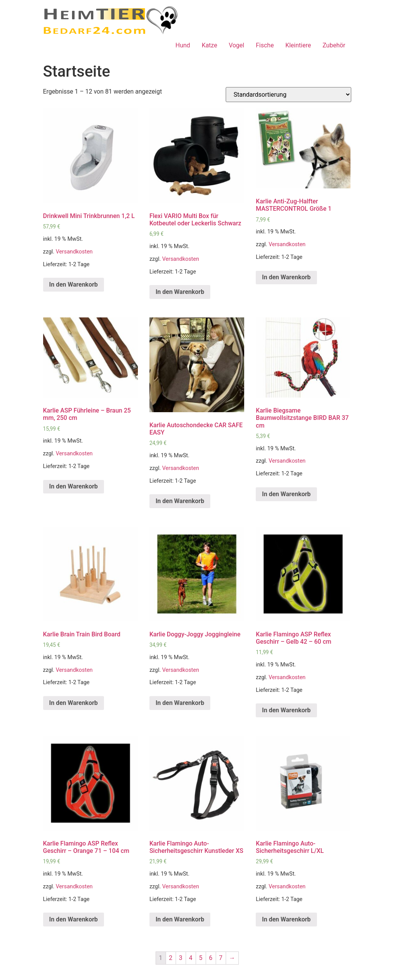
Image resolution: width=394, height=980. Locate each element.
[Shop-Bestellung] (288, 95)
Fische (265, 45)
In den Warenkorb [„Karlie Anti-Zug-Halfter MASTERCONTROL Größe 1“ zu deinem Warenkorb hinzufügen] (286, 277)
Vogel (236, 45)
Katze (210, 45)
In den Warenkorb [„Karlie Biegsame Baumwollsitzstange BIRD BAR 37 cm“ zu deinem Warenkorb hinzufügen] (286, 494)
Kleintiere (298, 45)
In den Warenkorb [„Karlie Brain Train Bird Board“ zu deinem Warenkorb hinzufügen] (74, 703)
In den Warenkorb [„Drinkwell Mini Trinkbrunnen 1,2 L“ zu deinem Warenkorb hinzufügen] (74, 284)
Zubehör (334, 45)
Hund (183, 45)
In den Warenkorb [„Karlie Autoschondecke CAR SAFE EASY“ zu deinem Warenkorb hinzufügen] (180, 501)
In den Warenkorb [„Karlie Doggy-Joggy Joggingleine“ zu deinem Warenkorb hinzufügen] (180, 703)
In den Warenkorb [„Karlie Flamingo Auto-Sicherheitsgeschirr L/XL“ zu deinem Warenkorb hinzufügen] (286, 919)
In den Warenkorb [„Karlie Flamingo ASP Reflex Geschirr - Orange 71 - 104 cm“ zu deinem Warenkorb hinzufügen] (74, 919)
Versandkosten (74, 252)
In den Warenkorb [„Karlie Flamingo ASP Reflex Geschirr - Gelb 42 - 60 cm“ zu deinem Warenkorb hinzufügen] (286, 710)
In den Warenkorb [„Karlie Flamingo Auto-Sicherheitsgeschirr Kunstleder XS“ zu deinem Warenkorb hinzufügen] (180, 919)
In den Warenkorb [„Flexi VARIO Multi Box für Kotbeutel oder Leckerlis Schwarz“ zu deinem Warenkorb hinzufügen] (180, 292)
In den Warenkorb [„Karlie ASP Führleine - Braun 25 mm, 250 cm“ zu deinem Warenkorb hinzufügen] (74, 486)
